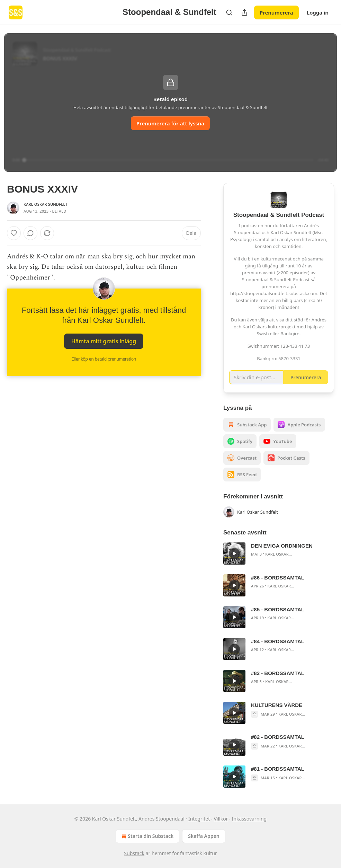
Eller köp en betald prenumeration (104, 359)
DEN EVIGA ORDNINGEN (282, 546)
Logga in (318, 12)
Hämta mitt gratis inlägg (104, 341)
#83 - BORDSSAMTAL (278, 673)
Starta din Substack (147, 836)
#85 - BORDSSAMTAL (278, 609)
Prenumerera (276, 12)
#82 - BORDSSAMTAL (278, 737)
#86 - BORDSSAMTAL (278, 578)
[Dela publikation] (244, 12)
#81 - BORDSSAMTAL (278, 769)
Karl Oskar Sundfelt (46, 204)
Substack (134, 853)
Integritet (199, 819)
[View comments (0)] (30, 233)
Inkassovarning (249, 819)
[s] (234, 553)
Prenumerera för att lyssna (170, 123)
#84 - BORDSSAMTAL (278, 641)
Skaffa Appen (204, 836)
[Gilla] (14, 233)
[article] (279, 553)
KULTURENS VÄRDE (277, 705)
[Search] (229, 12)
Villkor (221, 819)
